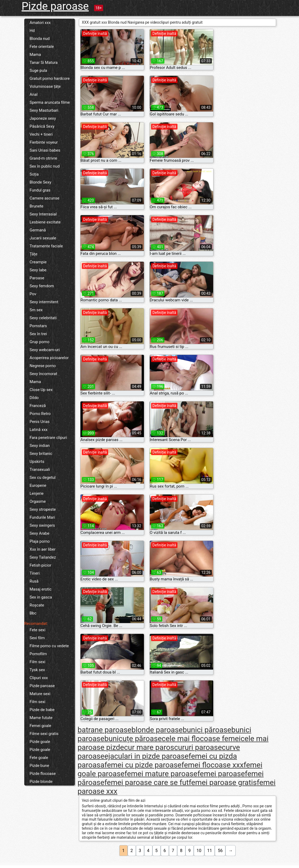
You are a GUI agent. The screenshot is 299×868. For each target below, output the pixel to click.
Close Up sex (41, 390)
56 (220, 851)
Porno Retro (40, 414)
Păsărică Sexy (42, 126)
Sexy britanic (41, 454)
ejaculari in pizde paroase (147, 756)
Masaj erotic (41, 589)
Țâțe (33, 254)
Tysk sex (37, 670)
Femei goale (40, 726)
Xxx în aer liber (43, 549)
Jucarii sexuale (43, 238)
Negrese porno (43, 366)
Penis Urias (40, 422)
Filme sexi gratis (44, 734)
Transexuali (40, 470)
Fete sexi (37, 630)
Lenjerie (37, 493)
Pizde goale (40, 742)
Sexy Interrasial (43, 214)
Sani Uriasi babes (45, 150)
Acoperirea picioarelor (49, 358)
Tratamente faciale (46, 246)
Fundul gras (40, 190)
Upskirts (37, 462)
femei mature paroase (161, 774)
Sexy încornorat (43, 374)
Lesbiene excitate (45, 222)
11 (210, 851)
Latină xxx (39, 430)
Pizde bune (39, 766)
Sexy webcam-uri (45, 350)
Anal (34, 94)
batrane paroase (104, 730)
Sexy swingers (42, 525)
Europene (38, 485)
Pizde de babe (42, 710)
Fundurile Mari (42, 517)
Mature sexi (40, 694)
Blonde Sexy (40, 182)
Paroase (37, 278)
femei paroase (221, 774)
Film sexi (37, 662)
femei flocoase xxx (213, 765)
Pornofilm (38, 654)
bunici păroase (207, 730)
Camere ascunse (45, 198)
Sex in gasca (41, 597)
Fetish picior (41, 565)
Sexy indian (40, 446)
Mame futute (41, 718)
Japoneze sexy (43, 118)
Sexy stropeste (43, 509)
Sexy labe (38, 270)
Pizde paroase (55, 6)
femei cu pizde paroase (143, 765)
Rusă (34, 581)
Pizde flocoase (43, 774)
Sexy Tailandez (43, 557)
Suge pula (38, 70)
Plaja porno (40, 541)
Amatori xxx (40, 23)
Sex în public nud (45, 166)
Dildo (34, 398)
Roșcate (37, 605)
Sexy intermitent (44, 302)
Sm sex (36, 310)
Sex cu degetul (43, 477)
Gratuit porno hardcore (50, 78)
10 (199, 851)
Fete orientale (42, 47)
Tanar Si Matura (44, 63)
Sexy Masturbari (44, 110)
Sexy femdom (42, 286)
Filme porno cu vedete (49, 646)
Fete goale (39, 758)
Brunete (37, 206)
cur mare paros (149, 747)
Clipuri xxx (39, 678)
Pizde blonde (41, 782)
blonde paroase (157, 730)
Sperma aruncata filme (50, 102)
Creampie (38, 262)
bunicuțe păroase (133, 739)
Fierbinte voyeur (44, 142)
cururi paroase (198, 747)
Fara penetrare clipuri (48, 438)
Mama (35, 55)
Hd (32, 31)
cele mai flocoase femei (201, 739)
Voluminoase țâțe (45, 86)
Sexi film (37, 638)
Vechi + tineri (41, 134)
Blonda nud (40, 39)
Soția (34, 174)
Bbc (33, 613)
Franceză (38, 406)
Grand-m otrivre (43, 158)
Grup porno (40, 342)
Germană (38, 230)
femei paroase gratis (223, 782)
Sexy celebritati (43, 318)
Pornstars (38, 326)
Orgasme (38, 501)
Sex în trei (38, 334)
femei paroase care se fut (147, 782)
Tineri (35, 573)
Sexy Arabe (39, 533)
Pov (33, 294)
